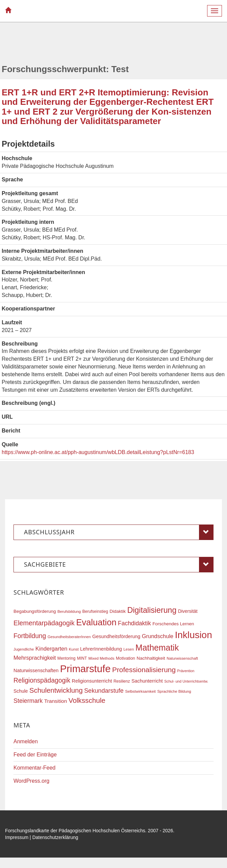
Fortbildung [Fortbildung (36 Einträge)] (30, 636)
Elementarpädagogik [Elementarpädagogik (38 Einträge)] (44, 623)
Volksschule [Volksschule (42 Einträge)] (87, 700)
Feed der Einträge (35, 755)
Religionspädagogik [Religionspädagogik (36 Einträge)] (42, 680)
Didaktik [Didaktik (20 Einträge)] (118, 611)
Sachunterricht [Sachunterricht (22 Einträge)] (147, 681)
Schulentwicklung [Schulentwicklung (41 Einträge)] (56, 690)
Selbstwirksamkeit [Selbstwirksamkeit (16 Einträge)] (140, 691)
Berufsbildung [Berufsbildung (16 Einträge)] (69, 611)
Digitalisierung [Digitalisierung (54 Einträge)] (152, 610)
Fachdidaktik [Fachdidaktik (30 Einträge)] (135, 623)
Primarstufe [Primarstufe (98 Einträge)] (85, 669)
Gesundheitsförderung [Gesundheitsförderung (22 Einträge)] (116, 636)
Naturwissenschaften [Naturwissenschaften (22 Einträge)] (36, 670)
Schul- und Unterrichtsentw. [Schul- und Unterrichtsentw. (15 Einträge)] (186, 681)
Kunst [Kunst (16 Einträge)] (74, 649)
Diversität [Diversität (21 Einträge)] (188, 611)
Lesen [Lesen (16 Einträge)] (129, 649)
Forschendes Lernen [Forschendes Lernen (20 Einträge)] (173, 624)
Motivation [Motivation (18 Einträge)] (126, 658)
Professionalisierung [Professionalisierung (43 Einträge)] (144, 670)
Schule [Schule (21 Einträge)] (21, 691)
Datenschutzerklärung (55, 837)
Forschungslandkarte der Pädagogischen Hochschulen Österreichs (75, 831)
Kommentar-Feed (35, 768)
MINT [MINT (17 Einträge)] (82, 658)
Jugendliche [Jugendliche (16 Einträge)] (24, 649)
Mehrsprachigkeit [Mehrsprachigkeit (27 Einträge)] (35, 658)
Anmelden (26, 741)
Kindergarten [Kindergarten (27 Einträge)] (51, 649)
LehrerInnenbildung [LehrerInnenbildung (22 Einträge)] (101, 649)
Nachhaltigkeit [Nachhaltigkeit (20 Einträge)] (151, 658)
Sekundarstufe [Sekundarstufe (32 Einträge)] (104, 691)
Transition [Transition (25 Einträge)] (56, 701)
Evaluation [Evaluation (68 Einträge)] (96, 622)
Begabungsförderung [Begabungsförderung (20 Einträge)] (35, 611)
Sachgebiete (119, 565)
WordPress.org (31, 781)
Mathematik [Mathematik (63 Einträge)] (157, 648)
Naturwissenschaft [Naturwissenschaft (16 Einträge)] (182, 658)
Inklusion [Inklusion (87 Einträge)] (193, 635)
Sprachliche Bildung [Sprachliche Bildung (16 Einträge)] (174, 691)
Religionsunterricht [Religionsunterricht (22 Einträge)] (92, 681)
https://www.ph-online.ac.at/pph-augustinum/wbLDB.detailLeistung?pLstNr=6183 (98, 452)
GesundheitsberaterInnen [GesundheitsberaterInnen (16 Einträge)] (69, 637)
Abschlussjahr (119, 532)
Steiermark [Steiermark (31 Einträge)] (28, 701)
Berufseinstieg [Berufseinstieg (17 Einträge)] (95, 611)
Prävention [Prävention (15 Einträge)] (186, 671)
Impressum (17, 837)
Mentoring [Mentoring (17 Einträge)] (66, 658)
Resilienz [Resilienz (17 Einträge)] (122, 681)
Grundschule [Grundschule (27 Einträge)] (158, 636)
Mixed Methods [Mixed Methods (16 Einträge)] (101, 658)
